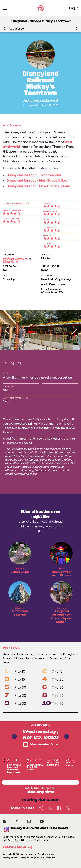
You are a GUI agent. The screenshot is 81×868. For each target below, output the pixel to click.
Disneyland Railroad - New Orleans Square (38, 186)
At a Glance (16, 29)
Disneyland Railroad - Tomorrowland (34, 175)
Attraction (34, 101)
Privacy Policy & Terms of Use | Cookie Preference (29, 858)
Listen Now (19, 848)
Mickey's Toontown (15, 259)
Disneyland (51, 101)
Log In (73, 8)
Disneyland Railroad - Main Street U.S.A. (37, 180)
